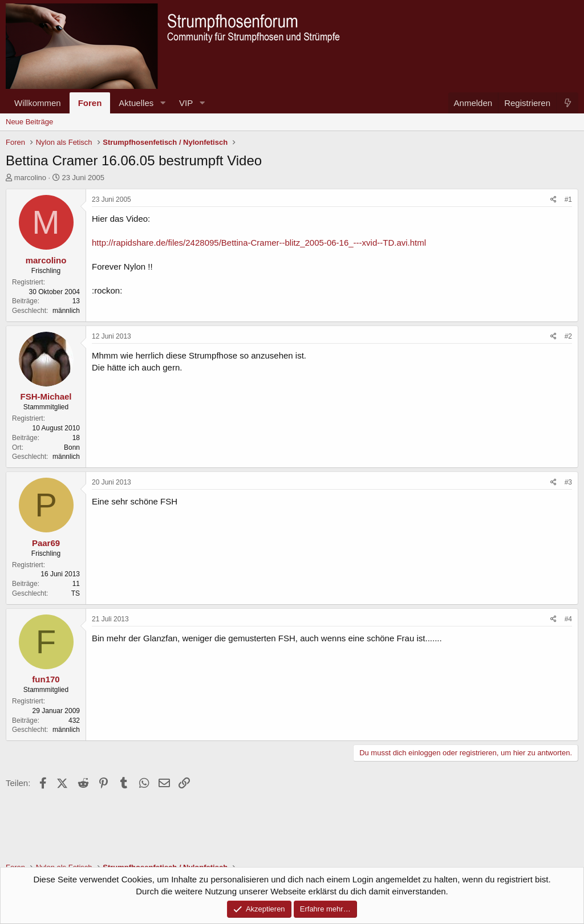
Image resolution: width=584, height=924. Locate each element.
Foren (90, 103)
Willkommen (38, 103)
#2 (568, 336)
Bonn (72, 447)
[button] (163, 103)
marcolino (30, 178)
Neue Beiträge (29, 122)
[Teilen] (553, 200)
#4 (568, 619)
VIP (186, 103)
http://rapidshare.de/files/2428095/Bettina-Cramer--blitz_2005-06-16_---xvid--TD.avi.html (259, 243)
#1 (568, 200)
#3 (568, 482)
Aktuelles (136, 103)
